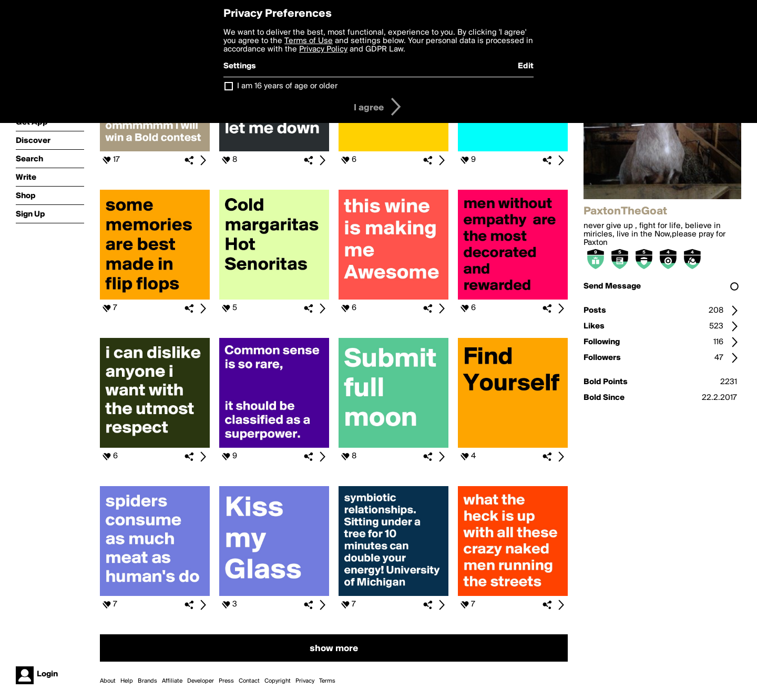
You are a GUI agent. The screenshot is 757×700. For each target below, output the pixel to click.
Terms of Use (309, 41)
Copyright (278, 681)
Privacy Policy (323, 49)
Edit (526, 66)
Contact (249, 681)
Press (226, 681)
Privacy (305, 681)
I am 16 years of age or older (287, 86)
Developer (201, 681)
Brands (147, 681)
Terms (327, 681)
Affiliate (172, 681)
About (108, 681)
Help (127, 681)
